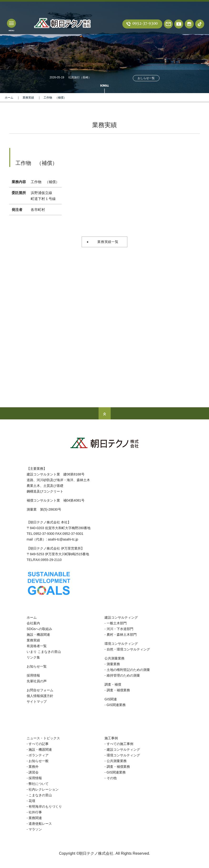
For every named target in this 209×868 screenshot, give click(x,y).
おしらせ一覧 (146, 78)
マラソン (35, 829)
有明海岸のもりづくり (45, 806)
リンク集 (33, 657)
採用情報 (33, 675)
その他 (112, 778)
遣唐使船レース (40, 824)
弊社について (39, 784)
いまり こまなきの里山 (44, 652)
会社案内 (33, 623)
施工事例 (111, 738)
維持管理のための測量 (123, 675)
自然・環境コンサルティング (128, 649)
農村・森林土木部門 (122, 635)
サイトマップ (37, 702)
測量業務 (113, 664)
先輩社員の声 (37, 681)
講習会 (34, 772)
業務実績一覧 (106, 242)
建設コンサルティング (121, 617)
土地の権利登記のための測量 (128, 670)
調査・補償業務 (118, 690)
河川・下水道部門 (120, 629)
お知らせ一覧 (37, 666)
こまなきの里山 (40, 795)
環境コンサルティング (121, 644)
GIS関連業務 (116, 705)
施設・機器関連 (38, 635)
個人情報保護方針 (40, 696)
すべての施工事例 (120, 744)
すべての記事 (39, 744)
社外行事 (35, 812)
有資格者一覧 (37, 646)
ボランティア (39, 755)
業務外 (34, 767)
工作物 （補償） (55, 98)
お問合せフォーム (40, 690)
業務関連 (35, 818)
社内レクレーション (44, 789)
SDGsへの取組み (39, 629)
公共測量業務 (114, 658)
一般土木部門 (117, 623)
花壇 (32, 801)
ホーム (9, 98)
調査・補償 (113, 684)
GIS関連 (111, 699)
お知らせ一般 (39, 761)
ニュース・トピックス (43, 738)
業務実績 (28, 98)
